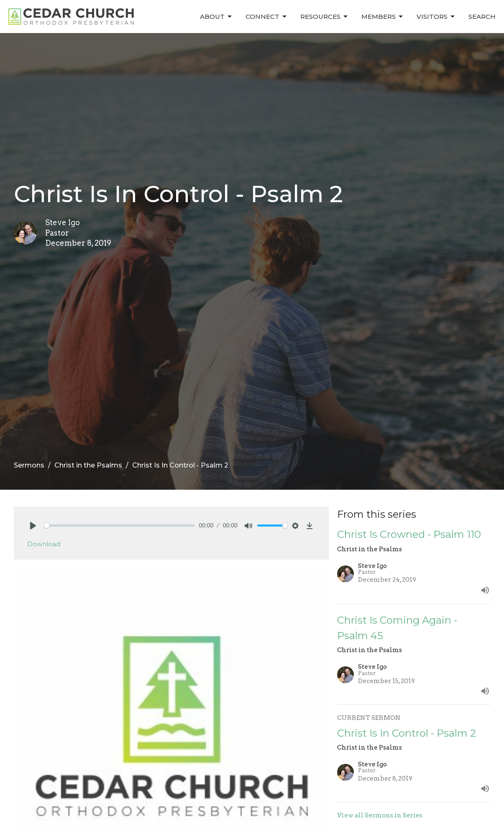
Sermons (29, 465)
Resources (325, 17)
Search (482, 17)
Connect (267, 17)
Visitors (436, 17)
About (216, 17)
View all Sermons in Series (380, 815)
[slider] (119, 525)
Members (383, 17)
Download (44, 544)
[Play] (33, 526)
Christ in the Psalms (88, 465)
